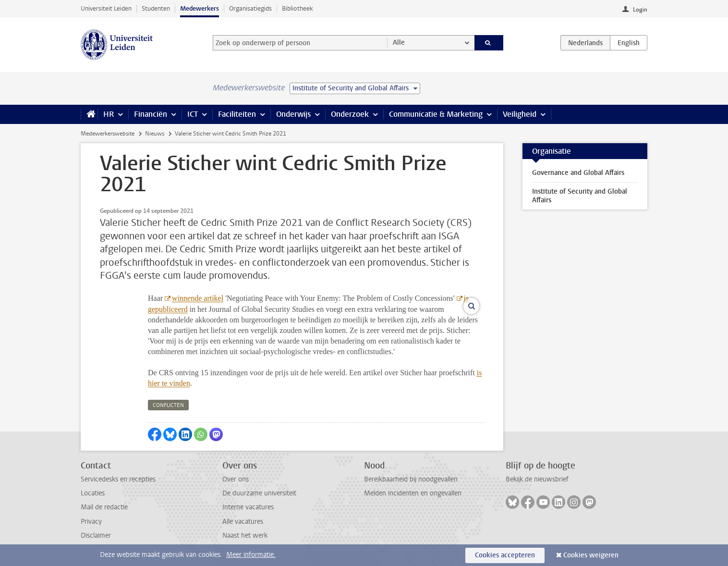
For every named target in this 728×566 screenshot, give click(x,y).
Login (640, 10)
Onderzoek (350, 114)
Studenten (156, 8)
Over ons (236, 479)
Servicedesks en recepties (118, 479)
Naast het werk (245, 535)
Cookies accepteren (505, 555)
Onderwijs (293, 114)
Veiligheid (520, 114)
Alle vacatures (243, 522)
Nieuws (155, 134)
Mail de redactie (104, 507)
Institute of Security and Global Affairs (580, 196)
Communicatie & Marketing (436, 114)
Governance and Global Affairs (578, 173)
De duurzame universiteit (259, 493)
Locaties (93, 493)
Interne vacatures (248, 507)
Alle (399, 43)
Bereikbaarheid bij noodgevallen (411, 479)
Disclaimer (96, 535)
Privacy (91, 522)
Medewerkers (200, 8)
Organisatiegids (250, 8)
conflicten (168, 405)
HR (109, 114)
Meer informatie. (251, 555)
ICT (193, 114)
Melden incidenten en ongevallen (413, 493)
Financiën (151, 114)
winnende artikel (198, 298)
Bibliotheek (297, 8)
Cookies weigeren (591, 555)
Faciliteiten (237, 114)
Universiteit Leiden (106, 8)
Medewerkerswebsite (108, 134)
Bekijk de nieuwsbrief (537, 479)
